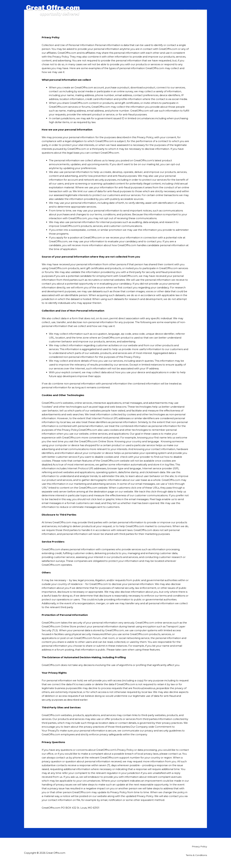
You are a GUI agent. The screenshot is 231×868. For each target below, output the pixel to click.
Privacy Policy (199, 846)
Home (188, 7)
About (201, 7)
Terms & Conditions (195, 855)
